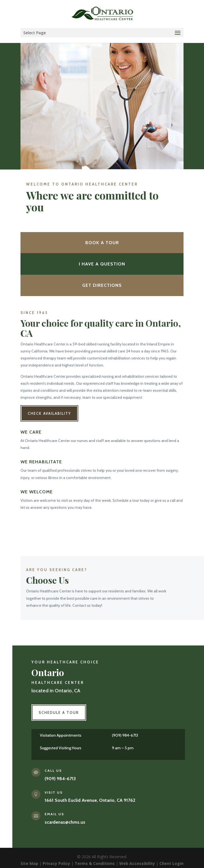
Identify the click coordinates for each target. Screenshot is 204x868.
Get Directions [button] (102, 285)
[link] (103, 14)
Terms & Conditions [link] (95, 863)
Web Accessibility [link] (137, 863)
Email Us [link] (54, 814)
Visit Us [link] (54, 792)
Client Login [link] (171, 863)
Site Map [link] (29, 863)
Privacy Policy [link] (56, 863)
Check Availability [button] (49, 413)
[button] (102, 33)
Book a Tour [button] (102, 243)
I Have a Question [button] (102, 264)
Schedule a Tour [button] (59, 713)
